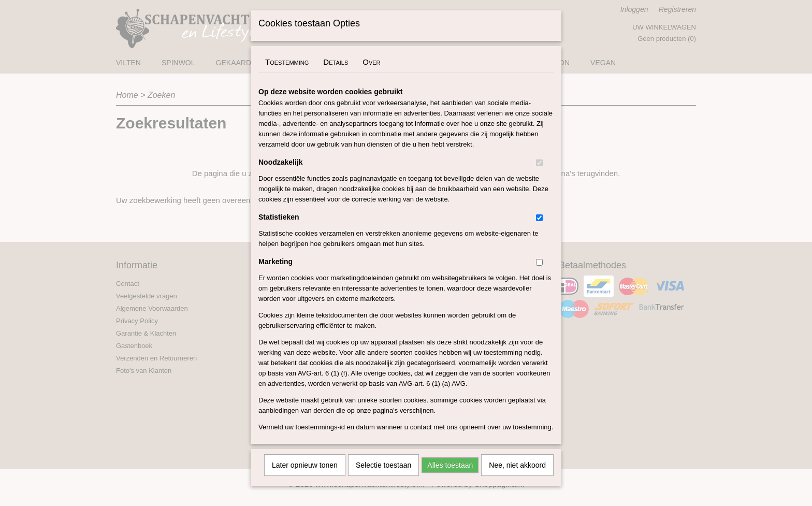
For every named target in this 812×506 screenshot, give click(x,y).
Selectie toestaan (383, 479)
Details (336, 75)
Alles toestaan (450, 479)
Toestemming (287, 75)
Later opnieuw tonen (305, 479)
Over (371, 75)
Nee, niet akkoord (517, 479)
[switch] (539, 176)
